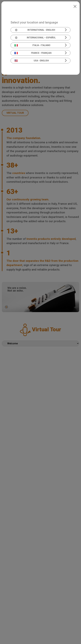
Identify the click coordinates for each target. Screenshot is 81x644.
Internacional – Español (35, 38)
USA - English (32, 61)
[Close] (75, 6)
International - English (35, 30)
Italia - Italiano (32, 45)
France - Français (33, 53)
